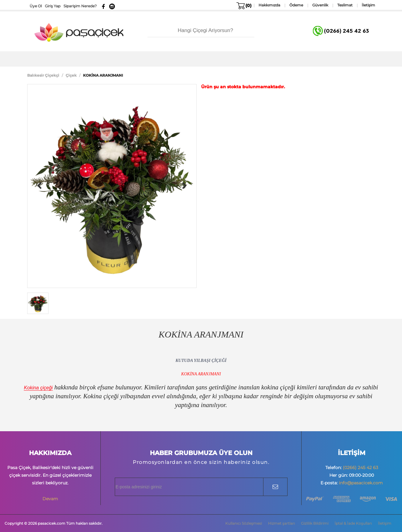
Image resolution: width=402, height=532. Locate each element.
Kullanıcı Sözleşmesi (244, 523)
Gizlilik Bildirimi (315, 523)
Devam (50, 499)
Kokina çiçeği (38, 388)
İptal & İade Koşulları (353, 523)
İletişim (385, 523)
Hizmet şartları (281, 523)
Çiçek (71, 75)
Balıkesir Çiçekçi (43, 75)
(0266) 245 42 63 (360, 468)
